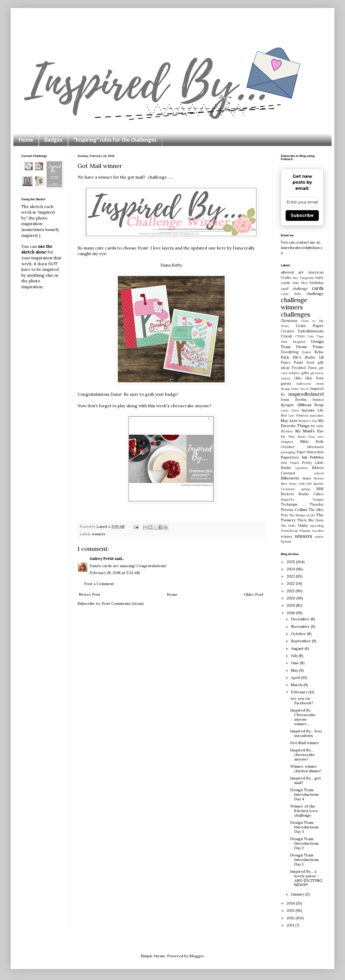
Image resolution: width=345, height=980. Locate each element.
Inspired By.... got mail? (306, 780)
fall (321, 357)
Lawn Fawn (290, 410)
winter (319, 537)
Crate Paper (310, 326)
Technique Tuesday (302, 504)
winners (99, 534)
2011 (291, 925)
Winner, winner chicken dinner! (306, 769)
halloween (304, 384)
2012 (291, 918)
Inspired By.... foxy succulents (306, 733)
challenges (295, 314)
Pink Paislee (290, 463)
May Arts (289, 421)
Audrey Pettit (102, 559)
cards (318, 288)
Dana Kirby (171, 265)
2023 (291, 576)
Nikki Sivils (312, 441)
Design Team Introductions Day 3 (304, 827)
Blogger (197, 956)
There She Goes (310, 520)
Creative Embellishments (302, 331)
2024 (291, 569)
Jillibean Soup (310, 405)
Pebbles (317, 457)
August (298, 648)
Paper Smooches (310, 452)
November (301, 627)
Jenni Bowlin (294, 399)
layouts (308, 410)
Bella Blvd (300, 283)
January (298, 894)
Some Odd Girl (300, 484)
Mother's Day (308, 421)
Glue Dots (314, 378)
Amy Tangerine (303, 278)
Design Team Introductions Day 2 (304, 843)
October (299, 634)
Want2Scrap (289, 531)
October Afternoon (302, 447)
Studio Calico (311, 494)
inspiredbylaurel (306, 394)
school (319, 473)
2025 (291, 562)
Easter (307, 352)
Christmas (289, 321)
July (295, 656)
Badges (53, 140)
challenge (315, 294)
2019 (291, 605)
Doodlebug (290, 352)
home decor (300, 389)
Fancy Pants (292, 362)
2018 (291, 613)
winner (287, 536)
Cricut (286, 336)
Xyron (286, 541)
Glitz (298, 378)
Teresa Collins (294, 510)
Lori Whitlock (298, 416)
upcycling (317, 526)
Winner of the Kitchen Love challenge (304, 811)
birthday (317, 283)
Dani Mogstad (293, 342)
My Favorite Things (302, 423)
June (296, 663)
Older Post (254, 594)
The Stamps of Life (302, 515)
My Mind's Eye (309, 431)
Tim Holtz (288, 526)
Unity (303, 525)
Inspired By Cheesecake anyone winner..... (303, 717)
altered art (292, 272)
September (301, 641)
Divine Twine (310, 347)
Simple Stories (313, 478)
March (297, 685)
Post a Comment (99, 584)
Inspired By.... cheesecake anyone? (302, 755)
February (300, 692)
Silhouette (290, 478)
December (301, 619)
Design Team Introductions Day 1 (304, 860)
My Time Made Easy (298, 437)
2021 (291, 591)
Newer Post (90, 594)
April (296, 678)
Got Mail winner (305, 743)
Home (26, 140)
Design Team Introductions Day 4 (304, 794)
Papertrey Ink (294, 457)
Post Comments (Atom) (123, 604)
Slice (284, 484)
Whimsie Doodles (311, 531)
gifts (305, 373)
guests (286, 383)
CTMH (300, 336)
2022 (291, 583)
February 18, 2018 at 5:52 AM (115, 573)
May (295, 670)
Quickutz (302, 468)
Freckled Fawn (304, 368)
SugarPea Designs (302, 499)
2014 (291, 903)
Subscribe (302, 215)
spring (306, 489)
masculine (317, 416)
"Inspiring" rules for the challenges (115, 140)
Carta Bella (291, 294)
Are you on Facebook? (302, 701)
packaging (288, 452)
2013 (291, 910)
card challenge (294, 289)
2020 (292, 598)
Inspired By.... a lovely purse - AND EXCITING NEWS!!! (306, 878)
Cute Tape (315, 336)
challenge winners (294, 303)
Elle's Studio (304, 357)
